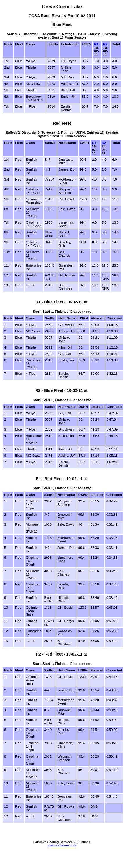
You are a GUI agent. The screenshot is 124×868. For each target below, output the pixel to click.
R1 (96, 44)
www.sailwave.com (62, 845)
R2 (105, 44)
